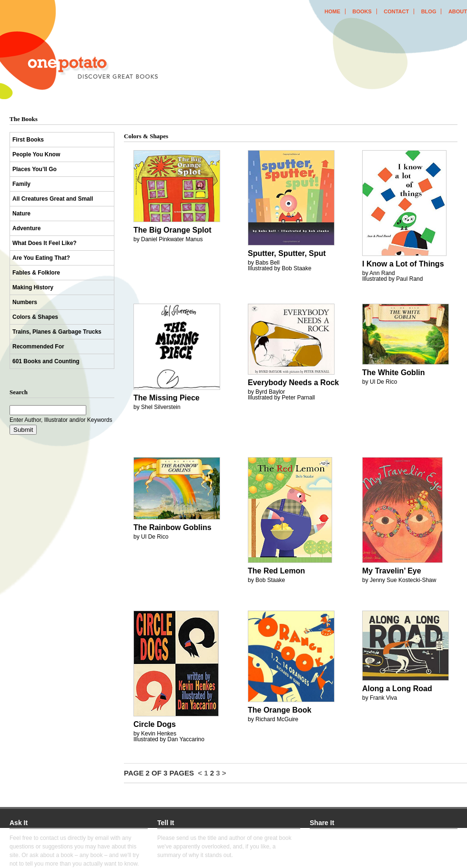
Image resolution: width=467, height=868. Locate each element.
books (362, 11)
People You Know (36, 154)
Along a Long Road (397, 689)
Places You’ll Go (35, 169)
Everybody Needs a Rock (293, 383)
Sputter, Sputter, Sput (287, 253)
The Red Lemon (276, 571)
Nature (21, 214)
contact (396, 11)
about (458, 11)
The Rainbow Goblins (173, 527)
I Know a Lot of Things (403, 264)
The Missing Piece (167, 398)
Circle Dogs (155, 724)
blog (429, 11)
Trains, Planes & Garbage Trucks (57, 332)
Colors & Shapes (35, 317)
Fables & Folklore (36, 273)
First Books (28, 140)
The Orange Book (279, 710)
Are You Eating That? (41, 258)
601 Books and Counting (46, 361)
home (332, 11)
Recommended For (38, 347)
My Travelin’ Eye (392, 571)
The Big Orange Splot (173, 230)
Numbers (25, 302)
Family (21, 184)
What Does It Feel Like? (45, 243)
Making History (33, 287)
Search (19, 392)
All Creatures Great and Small (53, 199)
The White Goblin (394, 373)
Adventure (26, 228)
